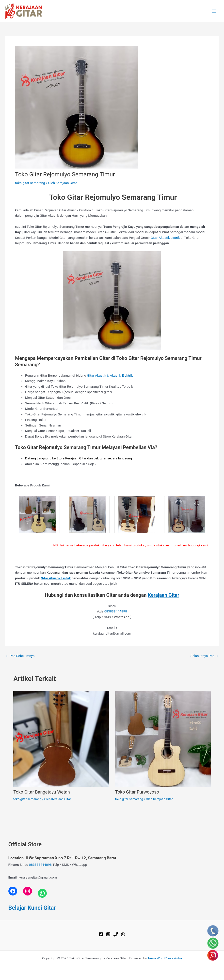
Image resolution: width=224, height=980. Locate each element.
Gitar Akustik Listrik (165, 238)
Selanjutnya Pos (205, 656)
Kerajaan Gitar (164, 595)
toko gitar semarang (30, 183)
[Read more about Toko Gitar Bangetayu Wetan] (61, 739)
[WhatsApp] (123, 934)
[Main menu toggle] (214, 11)
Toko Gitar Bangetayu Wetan (42, 792)
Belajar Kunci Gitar (32, 908)
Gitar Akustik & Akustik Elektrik (110, 375)
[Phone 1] (116, 934)
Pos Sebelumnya (20, 656)
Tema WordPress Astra (165, 958)
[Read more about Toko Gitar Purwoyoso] (163, 739)
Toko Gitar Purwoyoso (137, 792)
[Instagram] (108, 934)
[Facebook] (101, 934)
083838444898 (116, 611)
